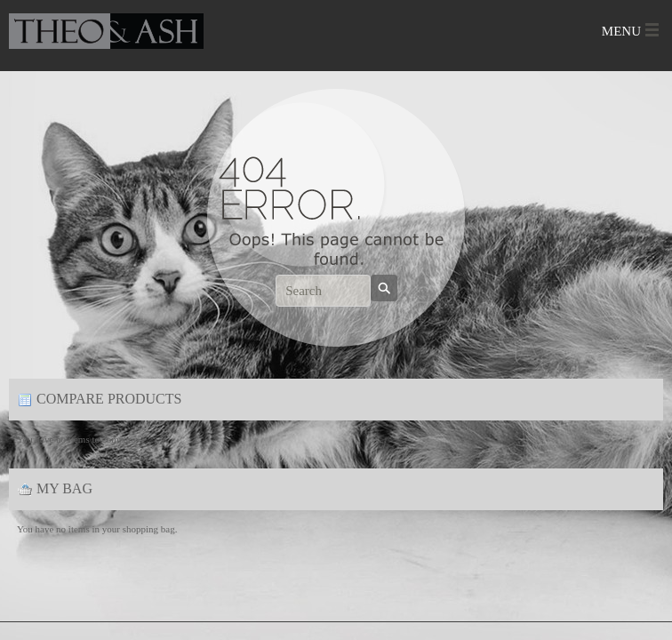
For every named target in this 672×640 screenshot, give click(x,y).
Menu (621, 31)
